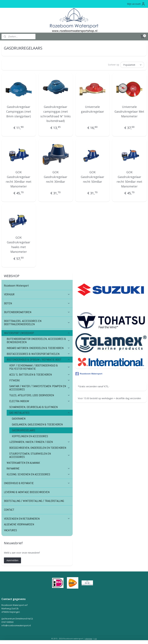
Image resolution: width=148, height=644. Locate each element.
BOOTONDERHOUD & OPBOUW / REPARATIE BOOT (38, 359)
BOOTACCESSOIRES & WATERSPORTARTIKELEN (38, 353)
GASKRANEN (19, 418)
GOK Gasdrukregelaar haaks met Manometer (19, 244)
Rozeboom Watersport (16, 285)
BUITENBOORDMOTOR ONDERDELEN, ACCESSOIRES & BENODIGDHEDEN (38, 340)
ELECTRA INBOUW (40, 401)
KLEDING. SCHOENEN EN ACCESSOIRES (38, 474)
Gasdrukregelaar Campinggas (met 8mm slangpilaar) (19, 111)
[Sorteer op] (132, 65)
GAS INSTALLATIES (40, 412)
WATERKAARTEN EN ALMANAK (23, 462)
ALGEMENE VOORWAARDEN (19, 524)
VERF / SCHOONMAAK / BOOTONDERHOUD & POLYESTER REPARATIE (40, 366)
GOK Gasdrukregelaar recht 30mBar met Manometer (19, 179)
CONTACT (9, 509)
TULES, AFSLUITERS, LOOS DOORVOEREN (40, 395)
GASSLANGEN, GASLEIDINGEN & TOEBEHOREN (37, 424)
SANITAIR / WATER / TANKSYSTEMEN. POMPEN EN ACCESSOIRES (40, 387)
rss (95, 638)
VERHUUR (37, 294)
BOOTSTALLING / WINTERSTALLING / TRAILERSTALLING (34, 500)
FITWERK (40, 380)
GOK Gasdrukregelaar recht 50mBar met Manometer (129, 179)
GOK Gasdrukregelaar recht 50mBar (92, 176)
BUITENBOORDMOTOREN (37, 312)
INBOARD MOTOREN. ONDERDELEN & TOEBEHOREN (38, 347)
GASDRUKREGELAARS (24, 430)
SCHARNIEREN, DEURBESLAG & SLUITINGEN (33, 406)
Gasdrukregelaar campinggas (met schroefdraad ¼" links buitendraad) (56, 113)
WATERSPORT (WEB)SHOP (37, 332)
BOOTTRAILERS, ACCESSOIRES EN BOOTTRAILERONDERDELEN (37, 322)
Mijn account (136, 4)
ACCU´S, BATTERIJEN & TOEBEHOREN (40, 374)
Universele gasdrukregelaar (92, 109)
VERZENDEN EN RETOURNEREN (37, 518)
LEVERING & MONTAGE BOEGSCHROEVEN (27, 492)
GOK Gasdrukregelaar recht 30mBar (56, 176)
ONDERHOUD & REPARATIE (37, 483)
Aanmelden (12, 560)
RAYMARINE (38, 468)
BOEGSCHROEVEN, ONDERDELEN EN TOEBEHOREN (38, 447)
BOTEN (37, 303)
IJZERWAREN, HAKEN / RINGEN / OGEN (40, 441)
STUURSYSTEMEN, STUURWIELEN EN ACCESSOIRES (40, 455)
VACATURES (11, 530)
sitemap (89, 638)
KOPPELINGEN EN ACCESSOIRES (30, 436)
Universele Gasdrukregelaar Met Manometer (129, 111)
